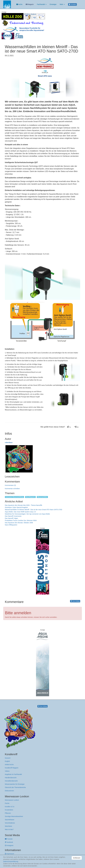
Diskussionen (9, 791)
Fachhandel (42, 4)
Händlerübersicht (11, 778)
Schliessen (77, 858)
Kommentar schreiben (12, 489)
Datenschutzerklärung (11, 861)
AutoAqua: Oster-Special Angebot (16, 507)
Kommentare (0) (10, 485)
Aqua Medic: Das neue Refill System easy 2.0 (20, 512)
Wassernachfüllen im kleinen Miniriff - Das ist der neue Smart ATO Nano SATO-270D (34, 510)
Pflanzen (8, 813)
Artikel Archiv (9, 765)
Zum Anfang (75, 601)
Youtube (9, 839)
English (7, 761)
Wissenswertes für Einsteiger (15, 784)
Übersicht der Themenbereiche (15, 787)
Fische (7, 803)
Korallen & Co (10, 807)
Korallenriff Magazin (12, 768)
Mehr (62, 4)
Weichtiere (9, 826)
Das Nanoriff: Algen (11, 518)
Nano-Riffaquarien (11, 525)
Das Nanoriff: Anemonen (13, 516)
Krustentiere (9, 810)
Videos (7, 771)
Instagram (9, 845)
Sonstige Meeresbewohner (14, 816)
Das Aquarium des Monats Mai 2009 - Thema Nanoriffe (24, 505)
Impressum (9, 854)
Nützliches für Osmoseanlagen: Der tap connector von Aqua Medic (27, 514)
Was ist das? (9, 829)
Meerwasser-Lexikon (12, 800)
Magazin (30, 4)
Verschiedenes (10, 823)
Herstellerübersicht (11, 781)
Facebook (9, 842)
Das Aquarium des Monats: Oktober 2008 (19, 523)
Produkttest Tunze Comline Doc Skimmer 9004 (21, 520)
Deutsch (8, 758)
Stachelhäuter (10, 820)
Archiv (19, 4)
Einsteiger (53, 4)
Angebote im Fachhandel (13, 774)
